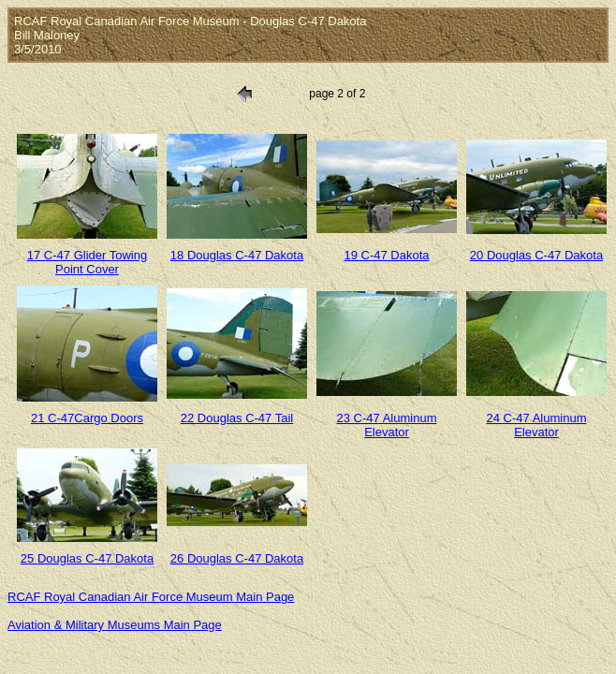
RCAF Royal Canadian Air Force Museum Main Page (151, 597)
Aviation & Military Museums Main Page (115, 625)
